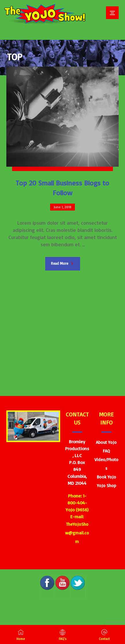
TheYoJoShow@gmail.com (77, 533)
